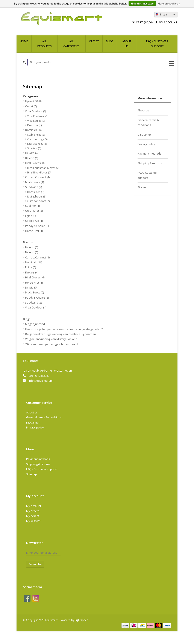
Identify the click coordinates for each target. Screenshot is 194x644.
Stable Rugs (36, 135)
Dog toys (35, 125)
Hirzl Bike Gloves (39, 172)
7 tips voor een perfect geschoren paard (51, 344)
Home (24, 41)
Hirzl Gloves (35, 163)
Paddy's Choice (37, 226)
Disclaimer (144, 135)
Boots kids (36, 192)
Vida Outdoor (36, 111)
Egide (30, 216)
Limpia (31, 287)
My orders (33, 511)
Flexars (32, 153)
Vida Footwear (38, 116)
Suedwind (33, 187)
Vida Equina (36, 121)
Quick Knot (34, 211)
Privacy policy (146, 144)
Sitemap (143, 187)
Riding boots (37, 196)
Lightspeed (82, 620)
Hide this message (142, 4)
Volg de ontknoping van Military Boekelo (51, 339)
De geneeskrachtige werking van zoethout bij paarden (61, 334)
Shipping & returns (150, 163)
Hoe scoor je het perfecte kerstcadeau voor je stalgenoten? (64, 329)
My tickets (33, 516)
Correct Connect (37, 177)
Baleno (32, 158)
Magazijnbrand (35, 324)
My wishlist (33, 521)
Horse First (34, 231)
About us (127, 44)
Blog (110, 41)
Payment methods (149, 153)
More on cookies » (169, 4)
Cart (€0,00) (143, 22)
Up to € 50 (33, 101)
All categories (71, 44)
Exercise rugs (37, 144)
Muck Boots (34, 182)
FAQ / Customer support (157, 44)
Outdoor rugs (37, 139)
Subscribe (35, 564)
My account (166, 22)
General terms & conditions (148, 122)
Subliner (32, 206)
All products (45, 44)
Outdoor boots (39, 201)
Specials (34, 148)
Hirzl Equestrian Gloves (43, 168)
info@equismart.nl (41, 381)
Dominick (34, 130)
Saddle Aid (34, 221)
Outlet (94, 41)
